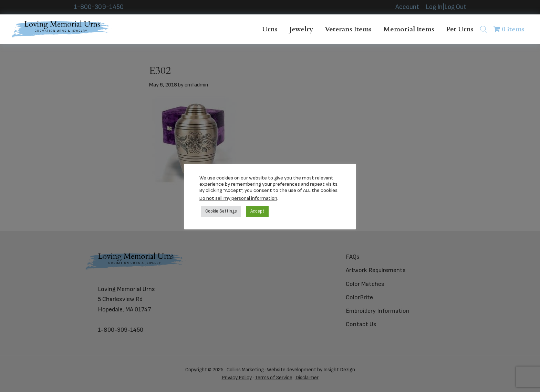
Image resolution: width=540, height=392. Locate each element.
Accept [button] (257, 211)
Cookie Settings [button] (221, 211)
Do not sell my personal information (238, 198)
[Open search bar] (484, 29)
